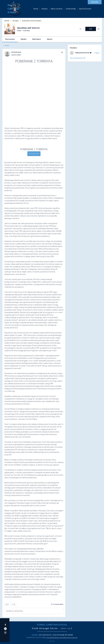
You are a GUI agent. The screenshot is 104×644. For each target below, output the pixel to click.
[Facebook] (5, 625)
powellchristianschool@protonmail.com (62, 637)
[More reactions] (13, 604)
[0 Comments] (57, 604)
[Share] (62, 52)
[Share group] (98, 29)
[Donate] (95, 2)
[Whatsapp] (5, 629)
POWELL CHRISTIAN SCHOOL (52, 625)
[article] (34, 333)
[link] (10, 39)
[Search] (81, 29)
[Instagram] (5, 633)
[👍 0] (7, 604)
